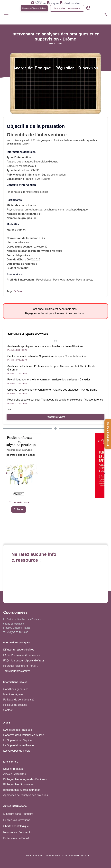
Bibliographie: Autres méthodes (22, 790)
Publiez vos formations (17, 820)
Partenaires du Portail (16, 838)
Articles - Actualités (15, 774)
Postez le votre (55, 417)
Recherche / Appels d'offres (34, 8)
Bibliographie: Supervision (19, 784)
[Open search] (105, 14)
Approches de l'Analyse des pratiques (26, 795)
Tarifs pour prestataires (17, 671)
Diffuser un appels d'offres (19, 650)
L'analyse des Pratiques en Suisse (24, 735)
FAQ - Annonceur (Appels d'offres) (23, 660)
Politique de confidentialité (19, 699)
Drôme (18, 291)
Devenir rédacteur (14, 769)
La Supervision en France (18, 745)
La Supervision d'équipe (17, 740)
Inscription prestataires (67, 8)
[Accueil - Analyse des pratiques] (56, 3)
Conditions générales (16, 689)
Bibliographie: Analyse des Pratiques (25, 779)
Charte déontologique (16, 826)
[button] (6, 473)
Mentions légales (13, 694)
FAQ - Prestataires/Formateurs (21, 655)
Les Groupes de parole (17, 751)
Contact (8, 710)
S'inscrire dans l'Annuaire (18, 814)
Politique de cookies (15, 705)
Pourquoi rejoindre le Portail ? (21, 666)
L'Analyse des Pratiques (18, 730)
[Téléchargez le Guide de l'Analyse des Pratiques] (108, 434)
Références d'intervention (18, 832)
